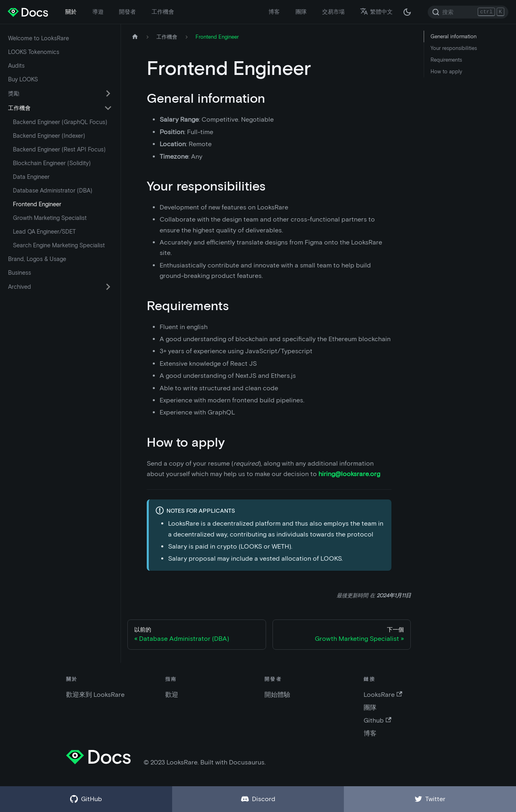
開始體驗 (277, 695)
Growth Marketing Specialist (50, 218)
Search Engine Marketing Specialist (59, 245)
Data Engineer (31, 177)
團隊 (301, 12)
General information (454, 36)
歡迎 (172, 695)
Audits (16, 66)
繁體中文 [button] (376, 12)
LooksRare (383, 695)
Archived (20, 287)
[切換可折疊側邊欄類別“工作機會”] (108, 108)
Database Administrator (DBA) (53, 191)
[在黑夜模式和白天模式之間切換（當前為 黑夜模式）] (407, 12)
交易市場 (333, 12)
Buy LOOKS (23, 79)
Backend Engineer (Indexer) (49, 136)
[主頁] (135, 37)
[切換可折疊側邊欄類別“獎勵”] (108, 93)
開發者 (127, 12)
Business (20, 273)
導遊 (98, 12)
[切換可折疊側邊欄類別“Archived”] (108, 287)
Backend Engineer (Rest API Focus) (59, 149)
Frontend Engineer (37, 204)
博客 (274, 12)
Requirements (446, 60)
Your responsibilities (454, 48)
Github (377, 720)
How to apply (446, 71)
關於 (71, 12)
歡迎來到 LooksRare (95, 695)
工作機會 (163, 12)
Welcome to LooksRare (38, 38)
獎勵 (14, 93)
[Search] (468, 12)
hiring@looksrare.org (349, 474)
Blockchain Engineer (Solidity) (52, 163)
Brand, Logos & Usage (37, 259)
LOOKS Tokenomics (34, 52)
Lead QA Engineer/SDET (44, 232)
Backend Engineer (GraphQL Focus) (60, 122)
